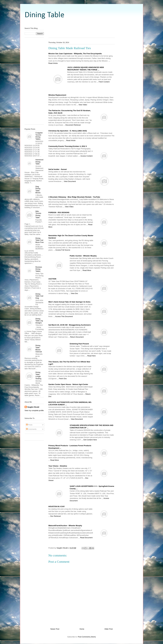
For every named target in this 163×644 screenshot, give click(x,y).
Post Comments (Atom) (87, 637)
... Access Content (86, 156)
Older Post (109, 629)
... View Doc (73, 293)
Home (82, 629)
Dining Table (44, 15)
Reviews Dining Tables (39, 269)
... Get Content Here (89, 440)
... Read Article (70, 140)
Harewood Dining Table (39, 162)
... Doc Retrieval (55, 516)
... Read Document (85, 538)
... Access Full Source (62, 250)
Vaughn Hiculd (33, 407)
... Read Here (91, 356)
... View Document (69, 181)
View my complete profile (34, 410)
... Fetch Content (103, 82)
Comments (31, 429)
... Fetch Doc (62, 379)
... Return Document (76, 337)
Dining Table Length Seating (38, 375)
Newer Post (55, 629)
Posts (29, 425)
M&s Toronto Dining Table (38, 214)
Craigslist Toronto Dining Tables (39, 136)
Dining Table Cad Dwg (39, 296)
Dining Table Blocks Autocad (39, 349)
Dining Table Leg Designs (39, 321)
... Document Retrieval (72, 125)
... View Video (82, 105)
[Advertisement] (82, 23)
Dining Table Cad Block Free (40, 240)
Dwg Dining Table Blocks (38, 190)
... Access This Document (63, 316)
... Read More (86, 270)
